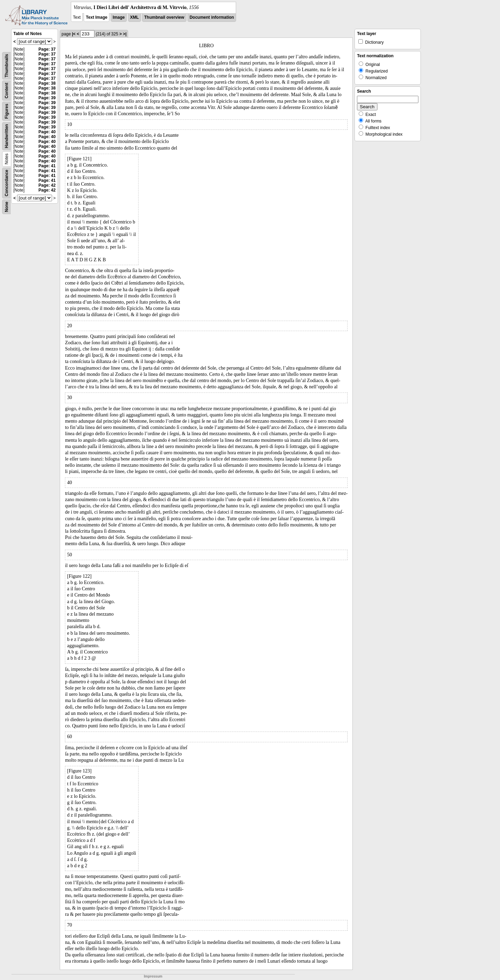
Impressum (153, 976)
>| (125, 34)
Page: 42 (47, 185)
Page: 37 (47, 49)
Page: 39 (47, 98)
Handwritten (7, 136)
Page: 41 (47, 166)
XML (135, 17)
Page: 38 (47, 83)
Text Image (97, 17)
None (7, 207)
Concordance (7, 183)
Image (119, 17)
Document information (212, 17)
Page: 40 (47, 132)
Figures (7, 111)
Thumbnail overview (164, 17)
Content (7, 90)
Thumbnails (7, 66)
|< (74, 34)
